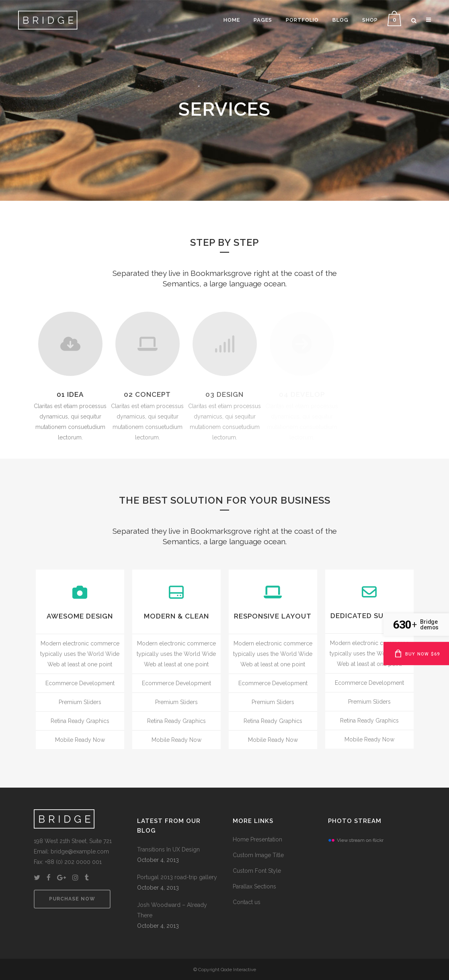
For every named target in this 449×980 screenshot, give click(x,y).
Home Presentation (257, 839)
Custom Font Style (257, 871)
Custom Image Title (258, 855)
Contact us (247, 902)
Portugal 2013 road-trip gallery (177, 877)
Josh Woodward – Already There (172, 910)
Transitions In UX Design (168, 849)
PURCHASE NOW (72, 899)
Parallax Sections (254, 886)
